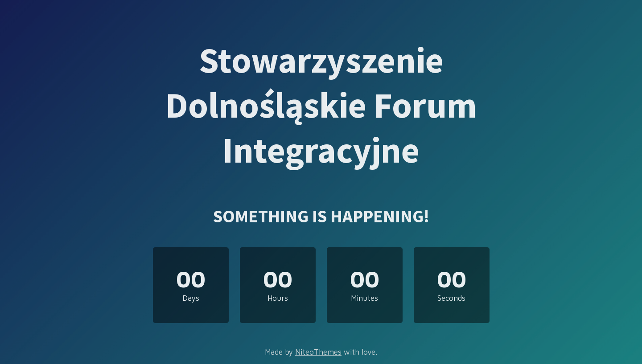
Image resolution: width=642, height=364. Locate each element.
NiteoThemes (318, 352)
